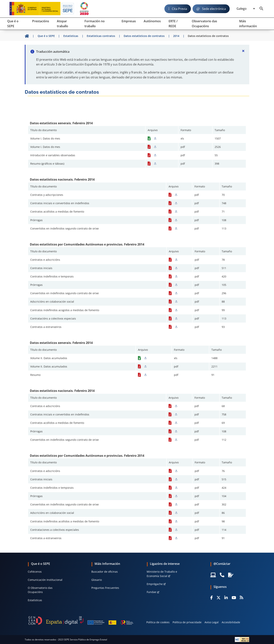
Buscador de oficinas (105, 572)
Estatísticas (35, 600)
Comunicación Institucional (45, 580)
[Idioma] (246, 9)
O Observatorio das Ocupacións (40, 590)
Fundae (151, 592)
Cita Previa (179, 9)
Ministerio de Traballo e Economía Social (162, 574)
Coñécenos (35, 572)
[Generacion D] (81, 621)
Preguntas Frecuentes (105, 588)
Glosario (97, 580)
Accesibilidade (231, 622)
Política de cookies (158, 622)
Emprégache (155, 584)
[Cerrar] (243, 51)
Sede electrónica (214, 9)
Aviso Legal (212, 622)
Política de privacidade (187, 622)
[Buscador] (261, 9)
